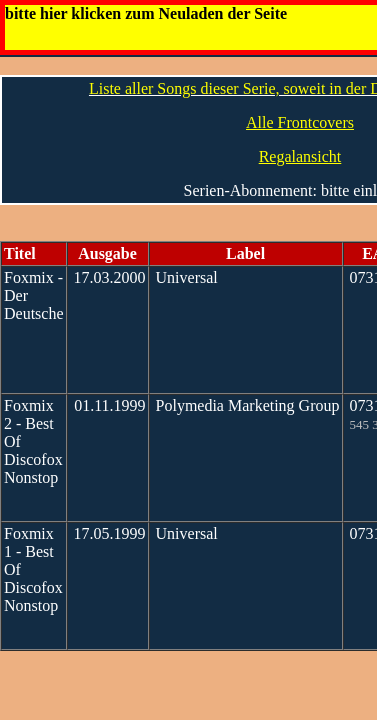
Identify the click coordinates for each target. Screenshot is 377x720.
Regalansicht (300, 156)
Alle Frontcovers (300, 122)
